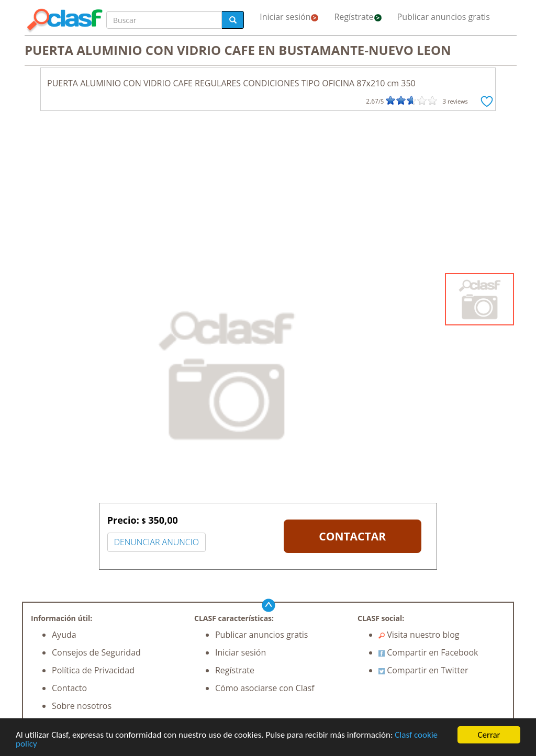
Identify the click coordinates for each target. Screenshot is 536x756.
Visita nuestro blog (419, 635)
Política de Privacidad (93, 670)
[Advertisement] (268, 195)
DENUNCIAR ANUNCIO (157, 542)
